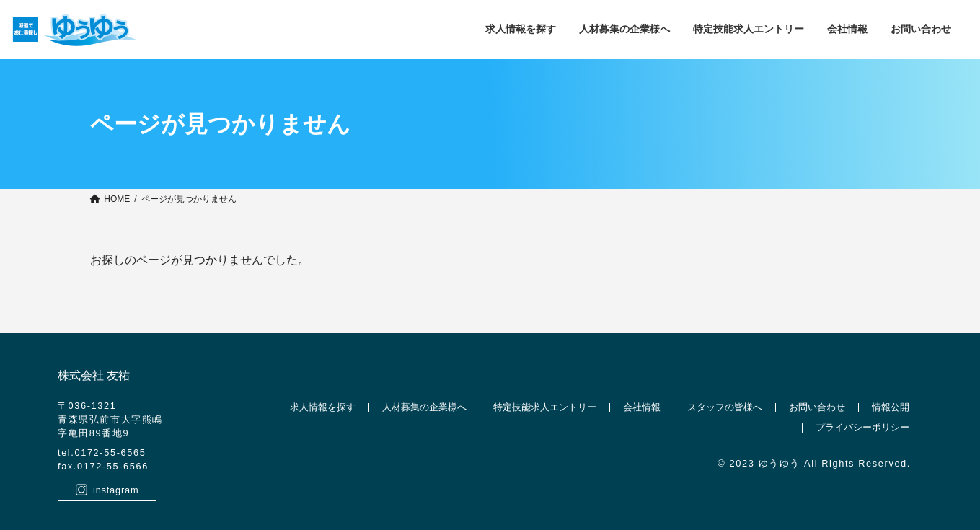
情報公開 (891, 407)
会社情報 (642, 407)
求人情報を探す (323, 407)
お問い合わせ (817, 407)
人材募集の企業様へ (424, 407)
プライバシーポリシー (862, 428)
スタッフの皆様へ (725, 407)
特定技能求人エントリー (545, 407)
